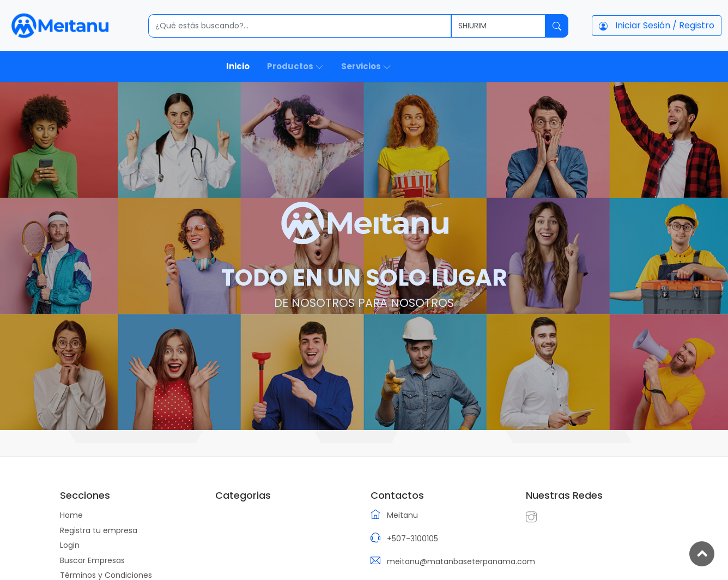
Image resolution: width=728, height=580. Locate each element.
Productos (295, 66)
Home (71, 515)
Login (70, 545)
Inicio (238, 66)
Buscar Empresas (92, 560)
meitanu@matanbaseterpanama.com (461, 561)
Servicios (366, 66)
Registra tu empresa (99, 530)
